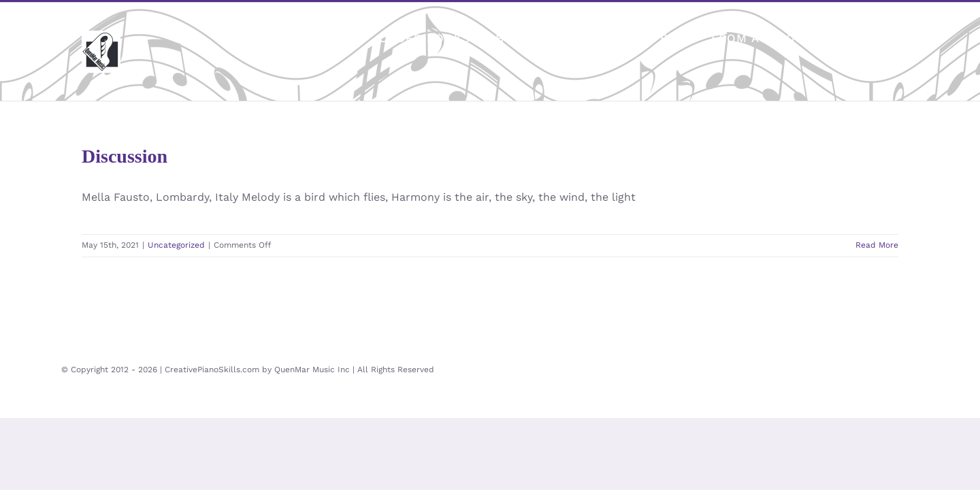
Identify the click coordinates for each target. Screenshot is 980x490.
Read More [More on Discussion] (877, 245)
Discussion (125, 156)
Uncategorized (176, 245)
